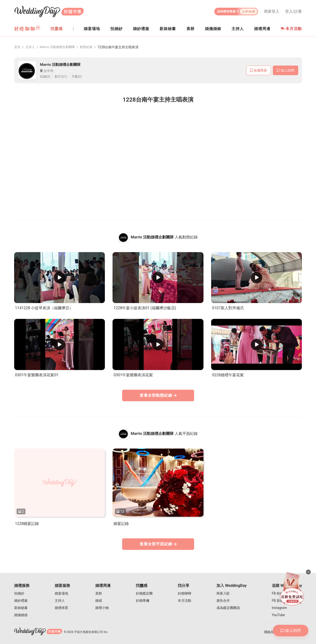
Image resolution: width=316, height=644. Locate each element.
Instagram (279, 608)
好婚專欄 (143, 601)
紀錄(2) (46, 77)
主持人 (31, 47)
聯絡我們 (271, 632)
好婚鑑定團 (144, 593)
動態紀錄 (90, 47)
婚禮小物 (102, 608)
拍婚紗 (19, 593)
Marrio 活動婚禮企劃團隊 (60, 47)
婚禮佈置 (61, 608)
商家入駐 (223, 593)
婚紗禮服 (21, 601)
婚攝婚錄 (21, 615)
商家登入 (272, 12)
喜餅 (99, 593)
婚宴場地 (61, 593)
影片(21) (62, 77)
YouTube (278, 615)
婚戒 (99, 601)
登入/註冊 (294, 12)
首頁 (18, 47)
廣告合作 (223, 601)
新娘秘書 (21, 608)
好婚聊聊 (185, 593)
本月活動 (291, 29)
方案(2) (78, 77)
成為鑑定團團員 (228, 608)
